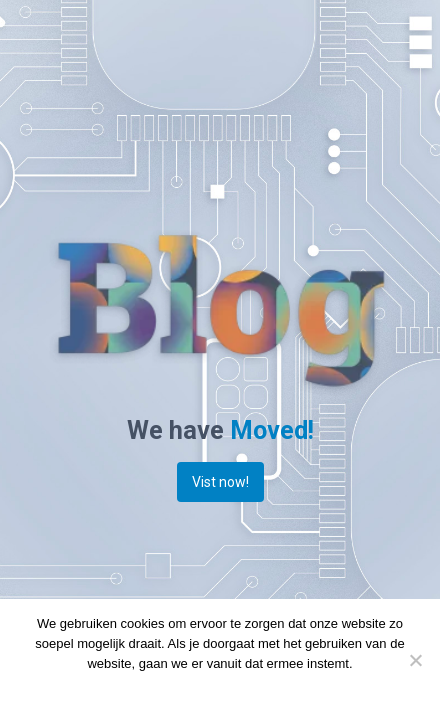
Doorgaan (175, 689)
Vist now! (220, 482)
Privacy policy (253, 689)
